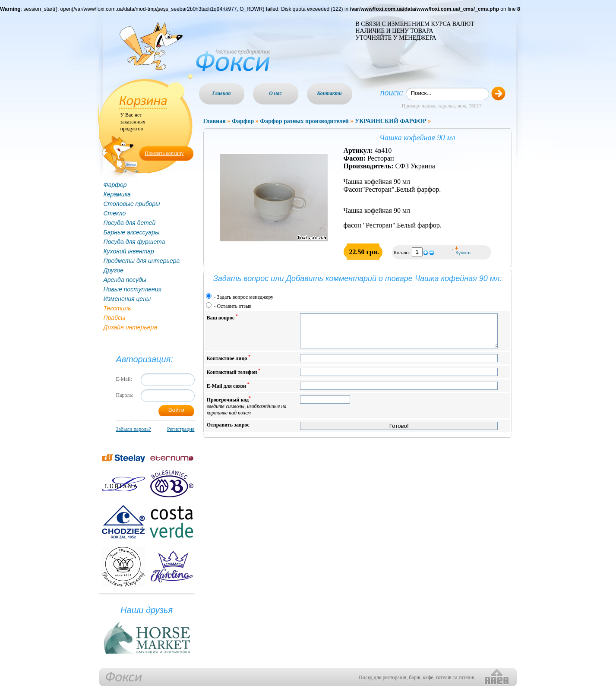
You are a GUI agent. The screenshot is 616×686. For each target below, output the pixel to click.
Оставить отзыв (234, 306)
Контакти (329, 93)
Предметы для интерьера (142, 261)
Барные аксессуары (132, 232)
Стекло (115, 213)
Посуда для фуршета (134, 242)
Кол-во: (403, 253)
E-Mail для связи (228, 392)
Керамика (117, 194)
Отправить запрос (228, 431)
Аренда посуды (125, 280)
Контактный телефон (234, 378)
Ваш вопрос (222, 317)
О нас (275, 93)
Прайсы (115, 318)
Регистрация (181, 429)
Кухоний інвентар (129, 251)
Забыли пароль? (134, 429)
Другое (114, 270)
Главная (222, 93)
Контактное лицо (229, 364)
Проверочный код (247, 412)
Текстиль (117, 308)
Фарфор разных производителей (304, 121)
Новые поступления (133, 289)
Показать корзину (164, 153)
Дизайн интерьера (131, 327)
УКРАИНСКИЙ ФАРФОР (391, 121)
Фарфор (115, 185)
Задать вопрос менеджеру (245, 297)
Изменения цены (127, 299)
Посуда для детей (130, 223)
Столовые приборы (132, 204)
